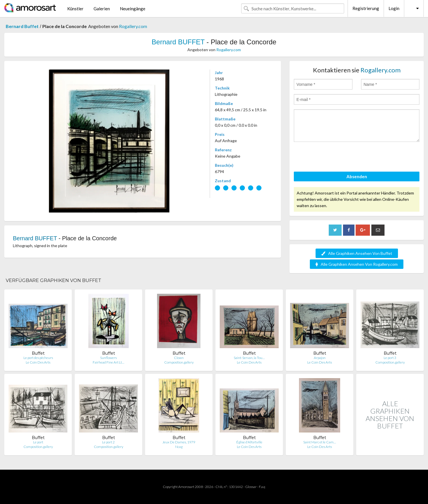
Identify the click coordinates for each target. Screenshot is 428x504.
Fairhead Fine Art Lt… (108, 362)
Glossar (251, 487)
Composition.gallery (179, 362)
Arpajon (320, 358)
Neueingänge (133, 9)
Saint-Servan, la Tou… (249, 358)
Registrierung (366, 8)
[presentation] (337, 158)
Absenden (357, 176)
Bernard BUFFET (178, 42)
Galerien (102, 9)
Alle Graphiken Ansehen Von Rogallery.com (357, 264)
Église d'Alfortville (249, 442)
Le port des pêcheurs (38, 358)
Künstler (75, 9)
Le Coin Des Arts (38, 362)
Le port (38, 442)
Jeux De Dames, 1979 (179, 442)
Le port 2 (108, 442)
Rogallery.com (133, 26)
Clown (179, 358)
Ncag (179, 447)
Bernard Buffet (22, 26)
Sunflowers (108, 358)
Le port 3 (390, 358)
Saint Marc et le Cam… (320, 442)
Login (394, 8)
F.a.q (262, 487)
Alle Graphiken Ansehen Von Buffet (357, 253)
